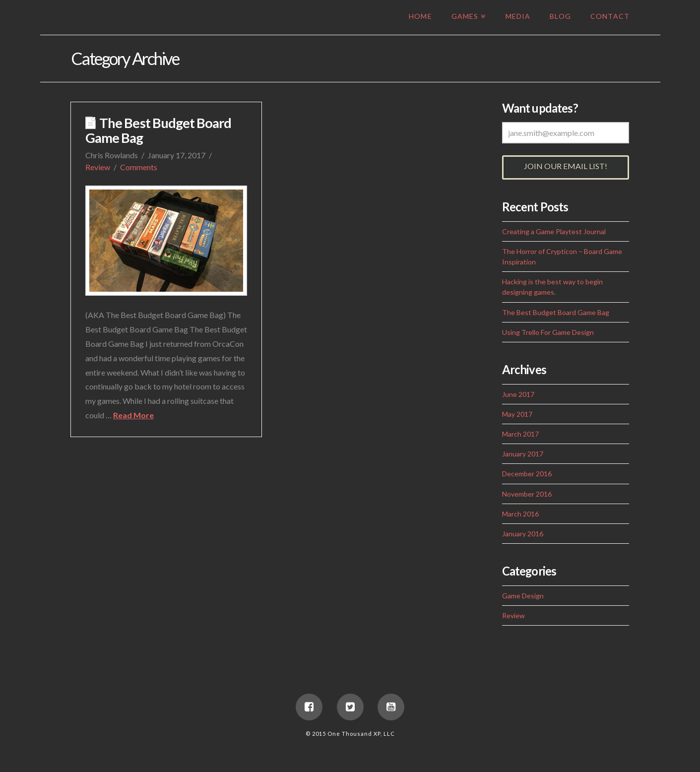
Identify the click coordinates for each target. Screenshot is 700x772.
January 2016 (523, 534)
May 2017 (517, 414)
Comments (139, 167)
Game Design (523, 596)
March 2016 (520, 514)
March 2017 (520, 434)
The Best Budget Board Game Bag (158, 130)
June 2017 (518, 394)
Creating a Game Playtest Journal (554, 231)
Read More (133, 415)
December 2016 (527, 474)
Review (98, 167)
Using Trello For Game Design (548, 332)
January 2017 (523, 454)
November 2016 (527, 494)
